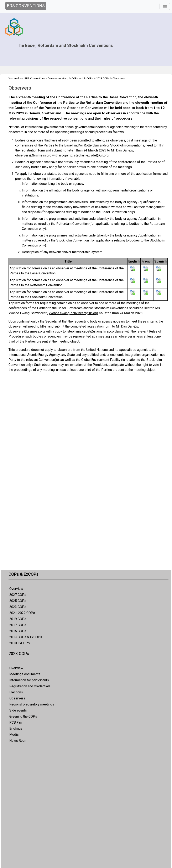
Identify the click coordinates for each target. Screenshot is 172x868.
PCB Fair (16, 722)
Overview (16, 589)
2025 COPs (18, 601)
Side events (18, 710)
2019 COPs (18, 619)
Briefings (16, 729)
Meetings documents (25, 674)
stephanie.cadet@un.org (91, 155)
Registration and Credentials (30, 686)
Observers (17, 698)
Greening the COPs (23, 716)
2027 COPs (18, 595)
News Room (18, 741)
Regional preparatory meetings (32, 704)
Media (14, 735)
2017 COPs (18, 625)
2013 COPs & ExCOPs (26, 637)
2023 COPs (18, 607)
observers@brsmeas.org (33, 155)
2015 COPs (18, 631)
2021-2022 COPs (22, 613)
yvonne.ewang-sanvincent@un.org (73, 313)
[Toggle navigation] (165, 6)
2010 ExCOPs (20, 643)
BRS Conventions (35, 78)
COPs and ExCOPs (82, 78)
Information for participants (29, 680)
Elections (16, 692)
